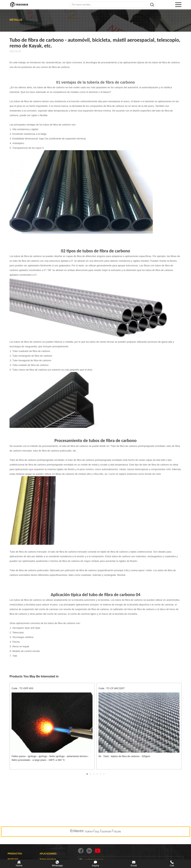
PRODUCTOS (15, 854)
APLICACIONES (48, 854)
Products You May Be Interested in (34, 676)
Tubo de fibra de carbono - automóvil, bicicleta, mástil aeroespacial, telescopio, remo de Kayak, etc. (58, 23)
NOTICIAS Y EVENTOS (22, 23)
